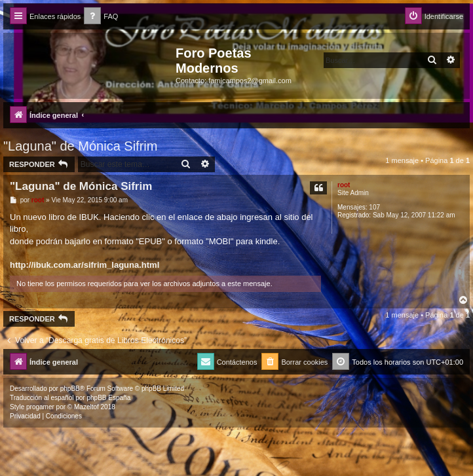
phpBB (70, 389)
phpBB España (108, 398)
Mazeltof (86, 407)
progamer (40, 407)
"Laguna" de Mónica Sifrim (80, 146)
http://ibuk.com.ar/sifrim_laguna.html (85, 265)
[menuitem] (101, 17)
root (344, 185)
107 (374, 207)
